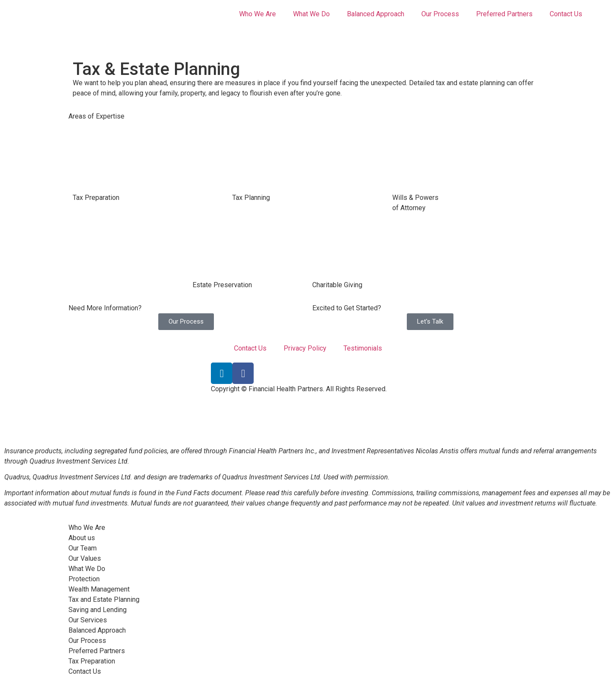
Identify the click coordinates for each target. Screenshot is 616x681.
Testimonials (363, 348)
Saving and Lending (98, 610)
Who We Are (258, 14)
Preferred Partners (504, 14)
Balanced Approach (376, 14)
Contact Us (566, 14)
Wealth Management (99, 589)
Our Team (83, 548)
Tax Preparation (92, 661)
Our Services (88, 620)
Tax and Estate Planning (104, 599)
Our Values (85, 558)
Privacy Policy (305, 348)
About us (82, 538)
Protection (84, 579)
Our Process (440, 14)
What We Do (311, 14)
